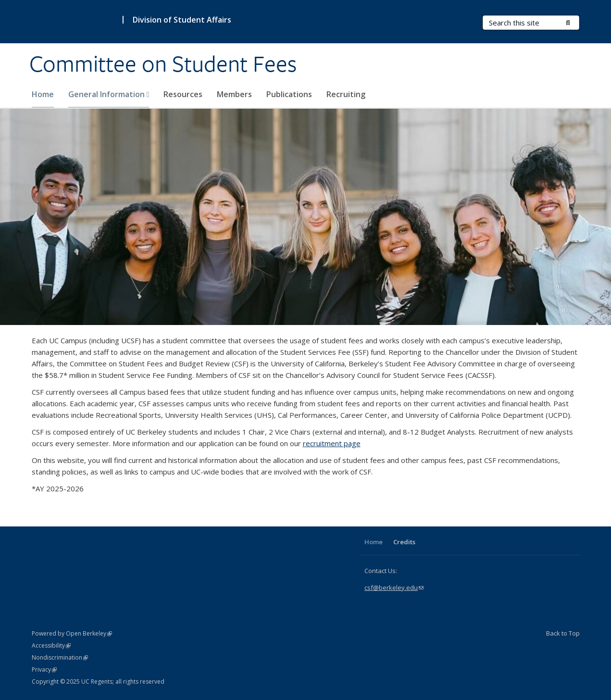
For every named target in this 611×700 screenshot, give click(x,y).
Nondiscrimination (60, 657)
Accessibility (51, 645)
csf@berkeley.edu (394, 587)
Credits (404, 542)
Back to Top (563, 633)
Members (234, 94)
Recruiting (346, 94)
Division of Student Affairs (182, 20)
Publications (289, 94)
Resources (183, 94)
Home (43, 94)
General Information (109, 94)
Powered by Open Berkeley (72, 633)
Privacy (44, 669)
